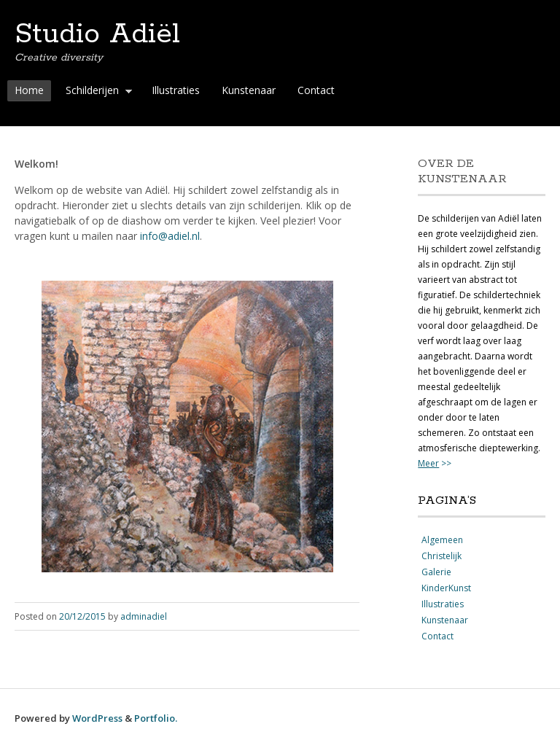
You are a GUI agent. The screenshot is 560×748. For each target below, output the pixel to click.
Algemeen (442, 540)
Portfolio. (156, 718)
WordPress (97, 718)
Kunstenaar (249, 90)
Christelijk (442, 556)
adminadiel (144, 616)
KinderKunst (446, 588)
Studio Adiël (97, 34)
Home (29, 90)
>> (435, 463)
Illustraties (176, 90)
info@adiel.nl (170, 236)
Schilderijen (96, 92)
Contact (316, 90)
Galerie (436, 572)
